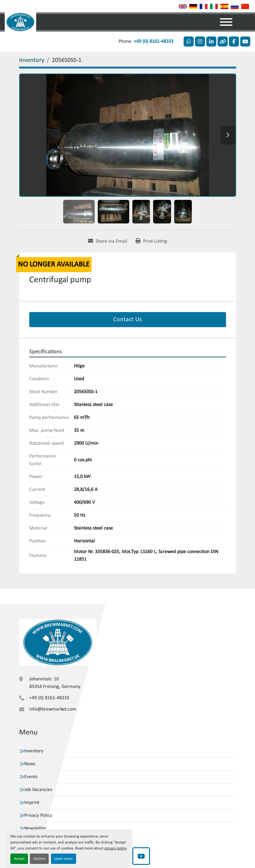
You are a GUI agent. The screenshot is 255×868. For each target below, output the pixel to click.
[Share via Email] (108, 241)
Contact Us (127, 320)
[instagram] (200, 41)
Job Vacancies (38, 790)
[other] (223, 41)
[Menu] (226, 22)
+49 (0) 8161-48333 (154, 41)
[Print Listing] (151, 241)
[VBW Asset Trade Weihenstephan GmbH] (58, 642)
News (30, 764)
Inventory (34, 751)
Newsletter (35, 828)
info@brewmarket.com (53, 709)
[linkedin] (211, 41)
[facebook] (234, 41)
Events (31, 777)
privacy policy (115, 848)
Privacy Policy (38, 816)
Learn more (64, 859)
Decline (39, 859)
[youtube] (245, 41)
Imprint (32, 803)
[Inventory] (32, 60)
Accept (19, 859)
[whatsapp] (189, 41)
